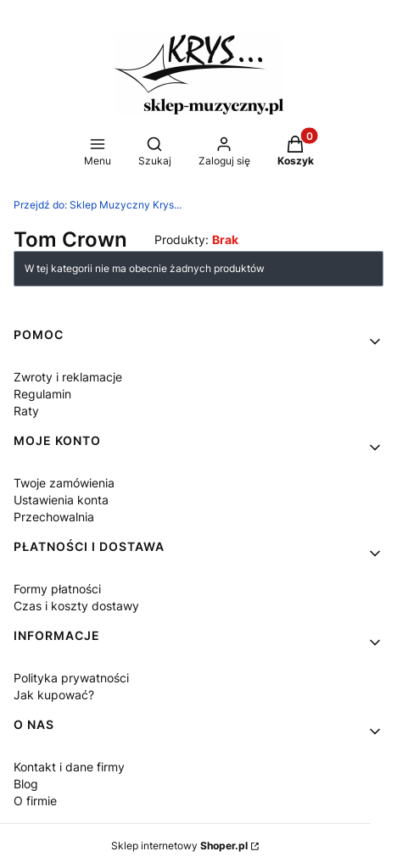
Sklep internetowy (179, 846)
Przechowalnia (54, 517)
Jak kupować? (54, 695)
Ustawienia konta (61, 500)
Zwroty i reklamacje (68, 377)
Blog (26, 784)
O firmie (35, 801)
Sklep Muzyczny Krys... (98, 205)
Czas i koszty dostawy (76, 606)
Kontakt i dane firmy (69, 767)
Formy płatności (57, 589)
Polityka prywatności (71, 678)
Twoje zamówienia (64, 483)
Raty (26, 411)
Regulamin (42, 394)
